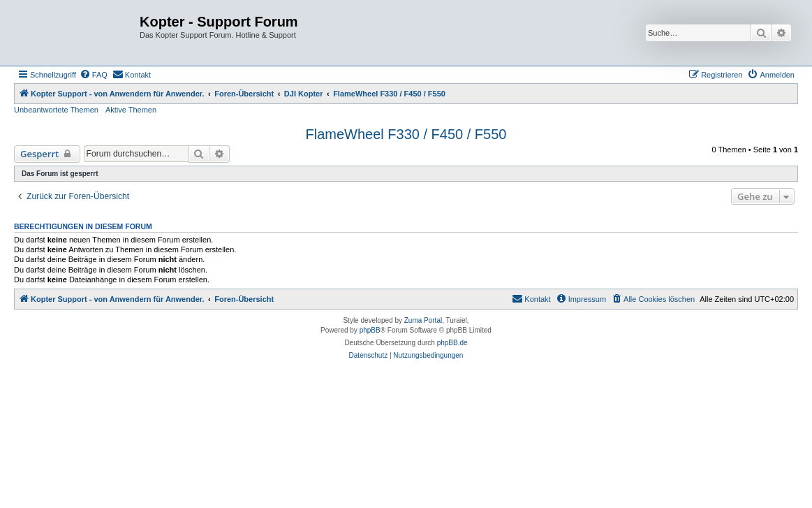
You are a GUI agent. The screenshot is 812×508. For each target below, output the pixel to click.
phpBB (370, 330)
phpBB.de (452, 343)
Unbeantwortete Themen (56, 110)
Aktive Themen (131, 110)
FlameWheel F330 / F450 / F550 (406, 134)
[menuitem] (94, 75)
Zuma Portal (423, 320)
